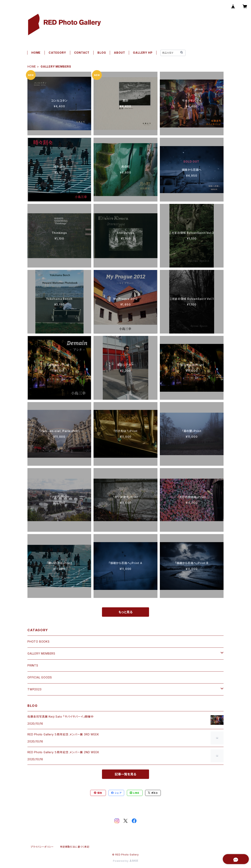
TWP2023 (35, 689)
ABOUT (119, 53)
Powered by (125, 861)
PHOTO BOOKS (39, 642)
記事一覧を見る (125, 774)
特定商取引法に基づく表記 (75, 847)
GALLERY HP (143, 53)
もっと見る (125, 612)
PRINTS (33, 665)
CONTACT (82, 53)
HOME (36, 53)
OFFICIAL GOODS (40, 677)
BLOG (102, 53)
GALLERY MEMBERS (41, 653)
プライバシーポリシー (42, 847)
